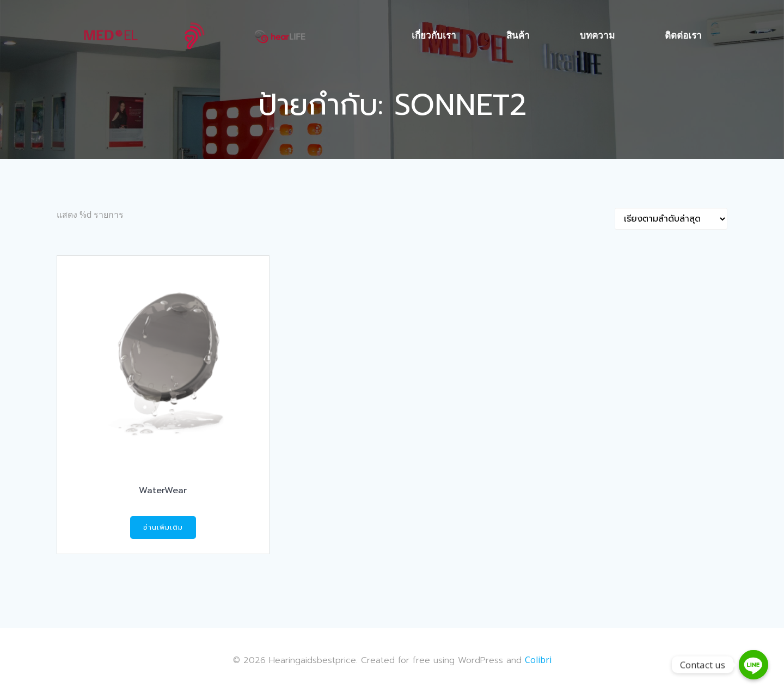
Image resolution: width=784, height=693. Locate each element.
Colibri (538, 660)
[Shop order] (671, 219)
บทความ (598, 35)
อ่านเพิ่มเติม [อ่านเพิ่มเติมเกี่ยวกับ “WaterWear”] (163, 528)
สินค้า (519, 35)
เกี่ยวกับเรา (434, 35)
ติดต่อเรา (684, 35)
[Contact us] (754, 665)
